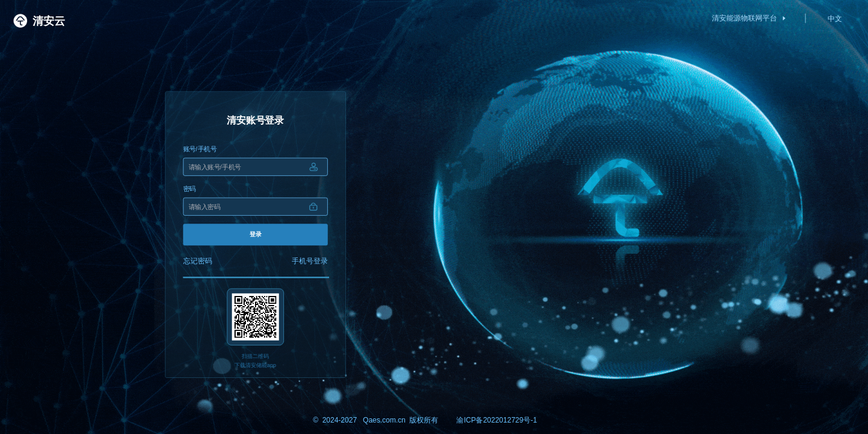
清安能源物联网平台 (750, 18)
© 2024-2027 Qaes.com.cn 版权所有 (376, 420)
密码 (190, 189)
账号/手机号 (200, 149)
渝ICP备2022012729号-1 (496, 420)
